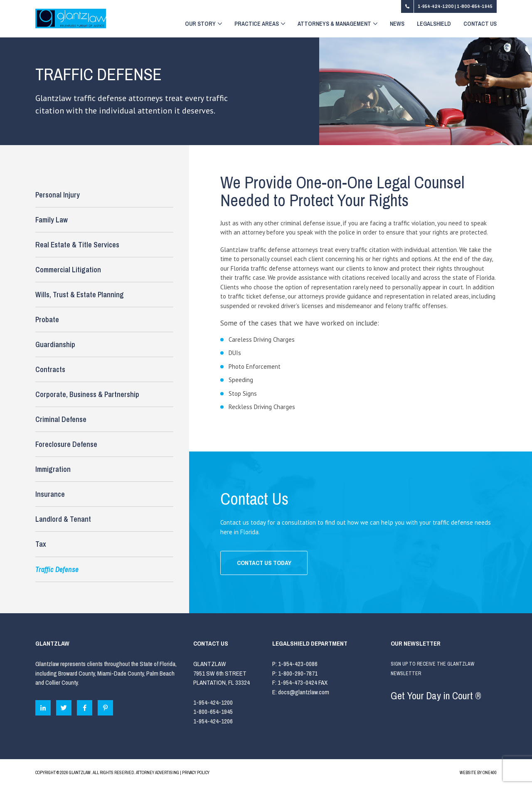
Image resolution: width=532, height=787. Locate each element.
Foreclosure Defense (66, 444)
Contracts (50, 369)
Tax (41, 544)
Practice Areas (260, 24)
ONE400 (490, 773)
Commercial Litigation (68, 270)
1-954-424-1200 (436, 6)
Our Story (203, 24)
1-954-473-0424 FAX (303, 682)
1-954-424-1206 (213, 721)
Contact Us (480, 24)
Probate (47, 319)
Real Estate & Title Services (77, 245)
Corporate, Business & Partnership (87, 394)
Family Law (52, 220)
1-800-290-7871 (298, 673)
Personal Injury (58, 195)
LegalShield (434, 24)
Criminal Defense (61, 419)
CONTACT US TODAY (264, 563)
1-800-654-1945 (475, 6)
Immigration (53, 469)
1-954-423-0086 (298, 664)
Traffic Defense (57, 569)
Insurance (50, 494)
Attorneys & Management (337, 24)
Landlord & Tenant (63, 519)
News (397, 24)
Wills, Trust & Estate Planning (80, 295)
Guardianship (55, 344)
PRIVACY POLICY (196, 773)
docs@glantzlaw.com (304, 692)
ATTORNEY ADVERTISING (158, 773)
